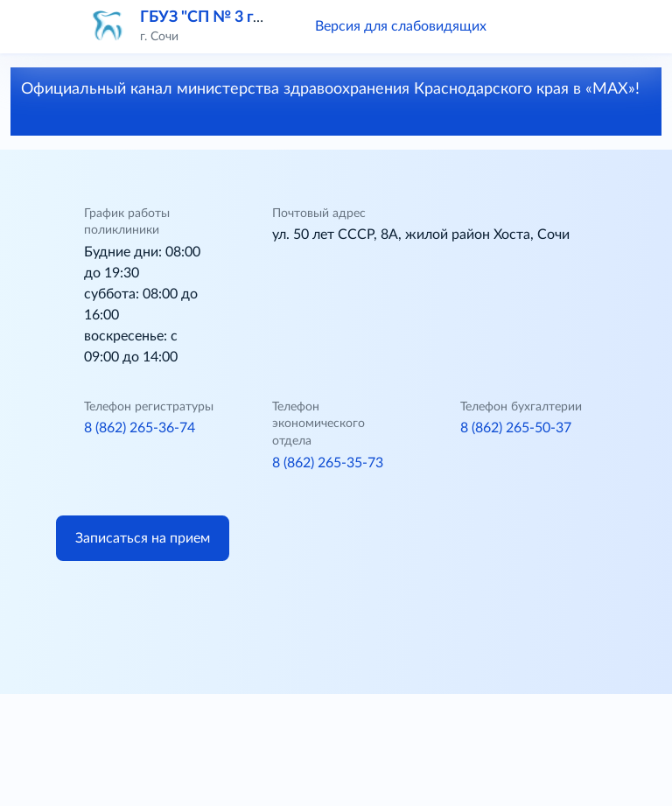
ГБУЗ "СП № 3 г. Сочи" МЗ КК (248, 18)
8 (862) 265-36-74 (140, 428)
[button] (525, 26)
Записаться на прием (143, 538)
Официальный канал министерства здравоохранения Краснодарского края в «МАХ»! (330, 101)
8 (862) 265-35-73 (328, 463)
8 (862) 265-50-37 (516, 428)
